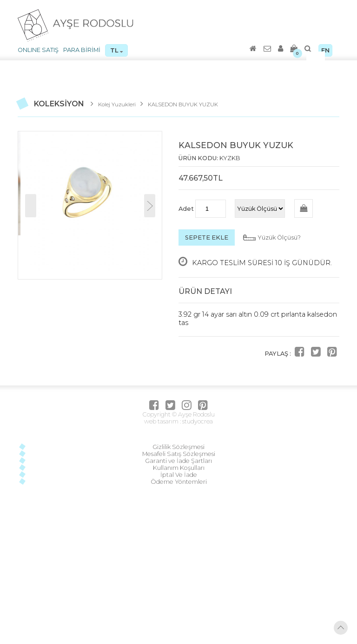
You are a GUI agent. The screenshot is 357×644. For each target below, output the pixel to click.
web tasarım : (162, 421)
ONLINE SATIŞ (38, 50)
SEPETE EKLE (207, 237)
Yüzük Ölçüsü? (279, 237)
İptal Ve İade (179, 475)
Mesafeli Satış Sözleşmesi (179, 454)
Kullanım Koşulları (179, 468)
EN (325, 50)
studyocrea (197, 421)
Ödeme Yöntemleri (179, 482)
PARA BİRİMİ (82, 50)
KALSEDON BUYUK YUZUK (183, 104)
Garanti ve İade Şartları (178, 461)
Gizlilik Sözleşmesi (178, 447)
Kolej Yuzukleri (117, 104)
